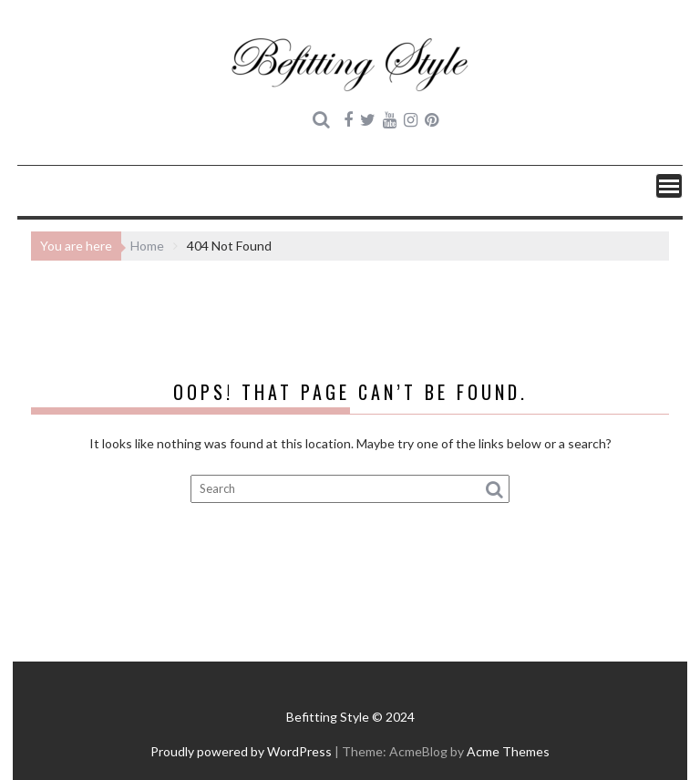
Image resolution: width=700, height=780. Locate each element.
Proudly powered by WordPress (241, 751)
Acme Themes (508, 751)
